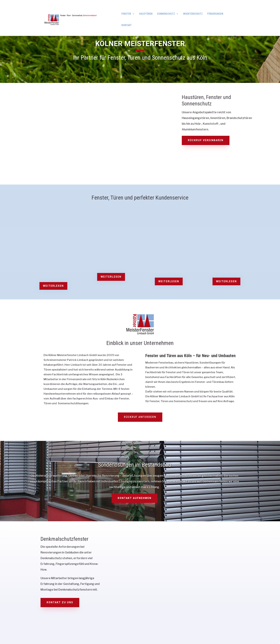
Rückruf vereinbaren (206, 140)
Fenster (126, 14)
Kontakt (127, 25)
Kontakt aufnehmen (135, 498)
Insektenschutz (193, 14)
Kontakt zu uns (60, 602)
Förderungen (215, 14)
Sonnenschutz (166, 14)
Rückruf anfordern (140, 417)
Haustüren (146, 14)
